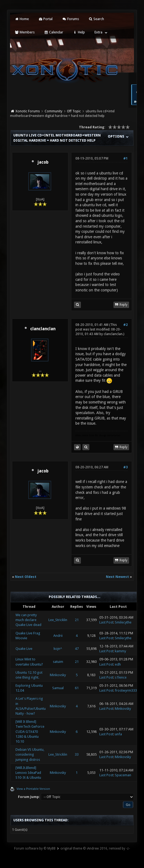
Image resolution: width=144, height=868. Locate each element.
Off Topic (74, 111)
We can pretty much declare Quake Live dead (28, 620)
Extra (98, 32)
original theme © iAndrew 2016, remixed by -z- (95, 848)
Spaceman (123, 775)
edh (118, 664)
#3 (125, 467)
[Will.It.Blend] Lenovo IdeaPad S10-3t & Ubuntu (28, 773)
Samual (58, 688)
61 (77, 688)
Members (24, 32)
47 (77, 649)
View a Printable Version (33, 789)
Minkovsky (58, 675)
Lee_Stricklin (58, 620)
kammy (120, 651)
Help (79, 32)
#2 (125, 325)
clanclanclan (43, 329)
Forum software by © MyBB (35, 848)
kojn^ (58, 649)
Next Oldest (26, 577)
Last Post (106, 622)
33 (77, 754)
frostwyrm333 (126, 690)
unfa (118, 734)
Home (22, 19)
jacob (43, 162)
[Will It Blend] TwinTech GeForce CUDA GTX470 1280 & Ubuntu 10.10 (30, 732)
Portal (45, 19)
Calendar (54, 32)
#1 (125, 158)
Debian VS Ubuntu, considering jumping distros (30, 754)
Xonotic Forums (28, 111)
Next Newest (117, 577)
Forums (70, 19)
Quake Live (24, 649)
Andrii (58, 636)
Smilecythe (123, 622)
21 (77, 620)
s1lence (121, 677)
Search (96, 19)
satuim (58, 662)
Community (53, 111)
